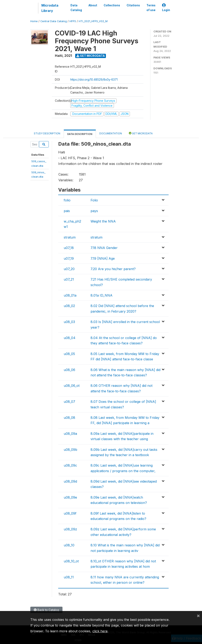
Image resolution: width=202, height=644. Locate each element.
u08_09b (70, 450)
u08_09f (70, 513)
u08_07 (69, 402)
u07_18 (69, 248)
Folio (94, 200)
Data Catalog (76, 8)
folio (67, 200)
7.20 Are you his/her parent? (113, 269)
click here (100, 631)
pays (94, 211)
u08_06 (69, 370)
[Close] (198, 615)
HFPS (73, 21)
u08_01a (70, 295)
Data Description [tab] (80, 134)
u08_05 (69, 354)
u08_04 (70, 338)
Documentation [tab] (111, 133)
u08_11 (69, 577)
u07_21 (69, 279)
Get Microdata (91, 56)
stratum (70, 237)
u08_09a (70, 434)
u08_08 (69, 418)
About (93, 5)
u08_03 (69, 322)
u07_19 (69, 258)
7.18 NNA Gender (104, 248)
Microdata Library (50, 8)
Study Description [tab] (47, 133)
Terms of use (151, 8)
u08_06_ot (72, 386)
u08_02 (69, 306)
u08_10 (69, 545)
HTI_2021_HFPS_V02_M (93, 21)
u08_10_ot (71, 561)
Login (166, 8)
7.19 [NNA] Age (103, 258)
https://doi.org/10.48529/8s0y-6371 (94, 79)
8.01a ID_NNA (102, 295)
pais (67, 211)
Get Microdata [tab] (141, 133)
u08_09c (70, 465)
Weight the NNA (103, 221)
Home (34, 21)
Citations (133, 5)
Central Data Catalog (54, 21)
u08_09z (70, 529)
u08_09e (70, 497)
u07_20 (69, 269)
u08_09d (70, 481)
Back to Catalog (46, 610)
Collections (112, 5)
